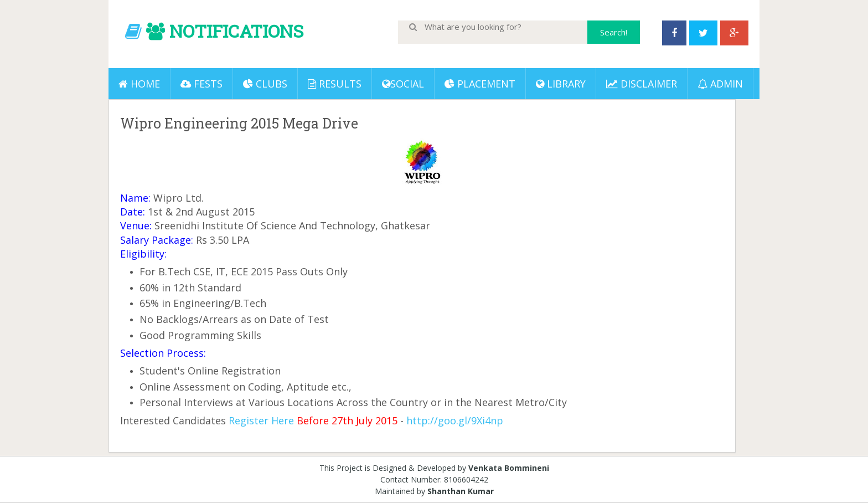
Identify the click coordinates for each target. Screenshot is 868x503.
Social (403, 84)
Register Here (261, 420)
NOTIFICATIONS (236, 31)
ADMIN (720, 84)
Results (335, 84)
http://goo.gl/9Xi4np (455, 420)
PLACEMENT (480, 84)
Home (139, 84)
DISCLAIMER (642, 84)
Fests (201, 84)
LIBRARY (561, 84)
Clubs (265, 84)
